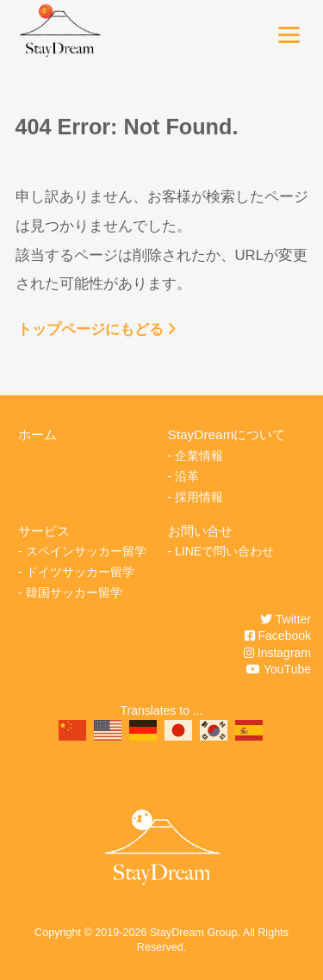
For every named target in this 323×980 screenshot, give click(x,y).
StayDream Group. (195, 933)
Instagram (277, 653)
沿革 (187, 476)
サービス (44, 531)
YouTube (279, 669)
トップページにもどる (96, 329)
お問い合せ (200, 531)
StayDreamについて (227, 434)
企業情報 (199, 456)
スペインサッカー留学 (86, 551)
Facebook (278, 636)
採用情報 (199, 497)
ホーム (37, 434)
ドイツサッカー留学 (80, 572)
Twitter (286, 619)
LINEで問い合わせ (224, 551)
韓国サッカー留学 (74, 592)
